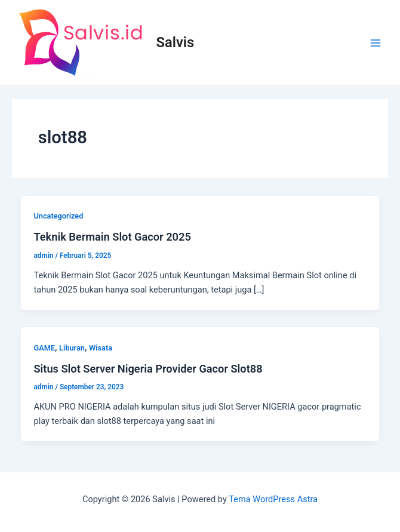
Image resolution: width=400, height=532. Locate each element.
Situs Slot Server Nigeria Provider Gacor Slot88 (148, 369)
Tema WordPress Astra (273, 499)
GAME (44, 348)
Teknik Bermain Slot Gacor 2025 (112, 237)
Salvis (176, 42)
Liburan (72, 348)
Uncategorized (58, 216)
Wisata (101, 348)
